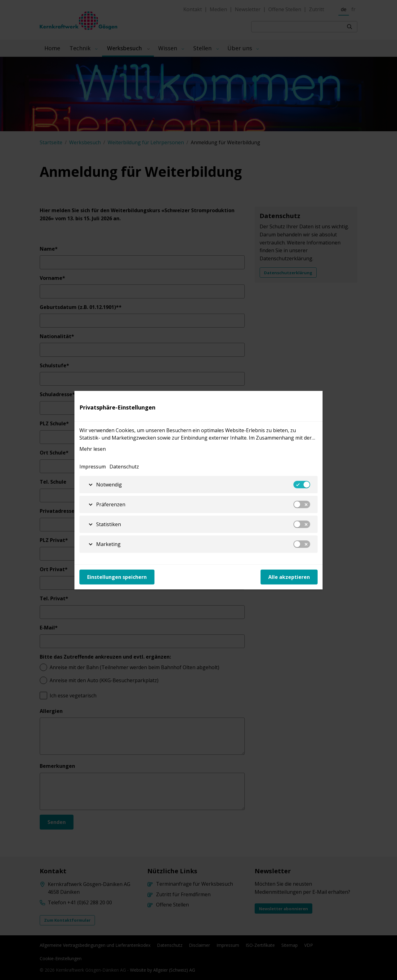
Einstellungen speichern (117, 577)
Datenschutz (124, 467)
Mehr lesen (93, 449)
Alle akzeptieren (289, 577)
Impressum (93, 467)
